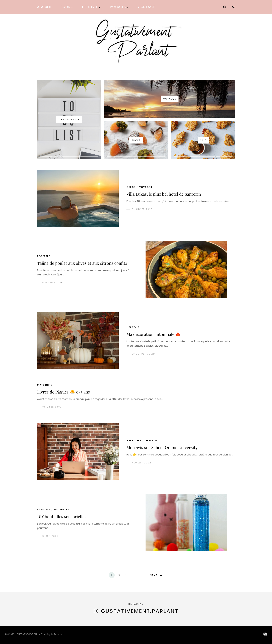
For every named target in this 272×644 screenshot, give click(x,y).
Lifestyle (90, 7)
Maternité (45, 385)
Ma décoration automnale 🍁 (154, 334)
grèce (131, 187)
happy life (134, 440)
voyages (146, 187)
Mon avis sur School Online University (162, 447)
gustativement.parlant (140, 611)
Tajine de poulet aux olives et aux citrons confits (82, 263)
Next (154, 575)
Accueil (44, 7)
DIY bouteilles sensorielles (62, 516)
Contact (146, 7)
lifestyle (133, 327)
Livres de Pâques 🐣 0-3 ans (63, 392)
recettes (44, 256)
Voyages (118, 7)
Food (66, 7)
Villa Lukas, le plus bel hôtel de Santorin (164, 194)
